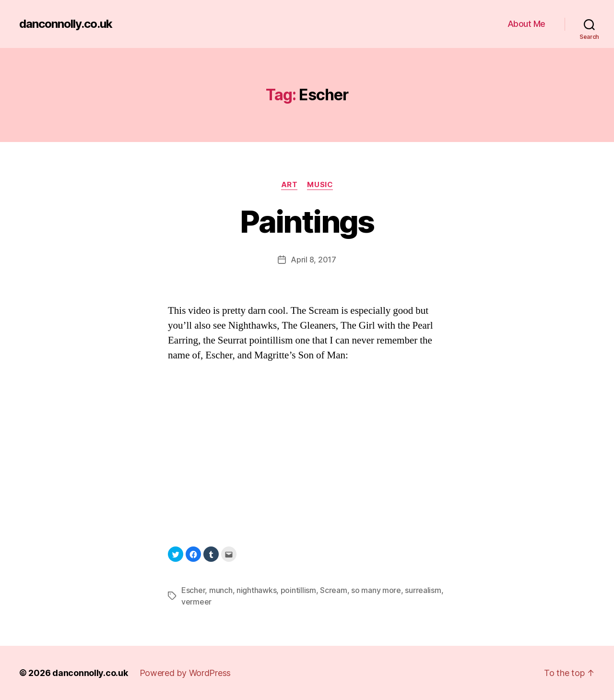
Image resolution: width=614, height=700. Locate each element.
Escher (193, 590)
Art (289, 185)
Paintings (307, 221)
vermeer (196, 602)
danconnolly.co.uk (66, 24)
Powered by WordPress (185, 673)
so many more (376, 590)
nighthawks (256, 590)
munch (221, 590)
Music (320, 185)
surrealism (423, 590)
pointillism (298, 590)
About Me (526, 24)
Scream (333, 590)
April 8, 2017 (313, 260)
